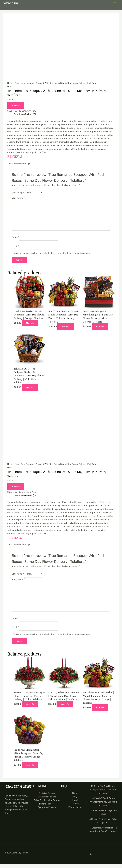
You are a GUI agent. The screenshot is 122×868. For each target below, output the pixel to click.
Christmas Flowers (47, 801)
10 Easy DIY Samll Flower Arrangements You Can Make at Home (103, 806)
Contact (75, 808)
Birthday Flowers (47, 798)
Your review (18, 199)
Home (10, 83)
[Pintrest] (91, 858)
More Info (16, 105)
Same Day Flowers (20, 857)
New (17, 83)
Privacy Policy (75, 811)
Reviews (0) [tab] (31, 114)
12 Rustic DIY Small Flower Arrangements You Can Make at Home (103, 794)
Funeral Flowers (47, 808)
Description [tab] (19, 114)
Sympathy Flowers (47, 812)
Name (16, 239)
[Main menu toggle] (115, 3)
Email (15, 248)
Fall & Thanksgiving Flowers (47, 805)
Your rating (18, 193)
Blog (75, 801)
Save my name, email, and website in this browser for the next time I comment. (53, 255)
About (75, 804)
